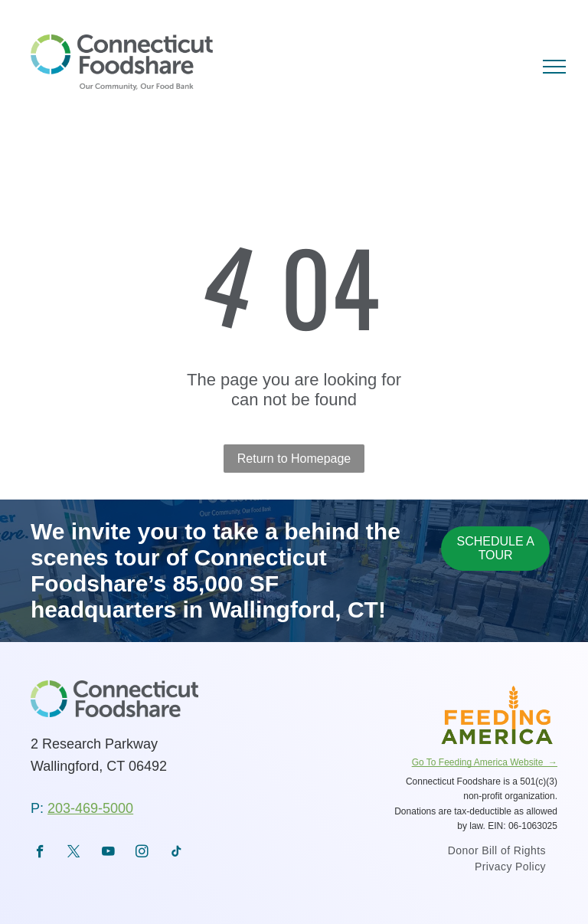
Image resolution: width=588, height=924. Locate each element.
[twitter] (74, 854)
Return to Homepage (294, 459)
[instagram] (142, 854)
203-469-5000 (90, 808)
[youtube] (108, 854)
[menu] (554, 67)
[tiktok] (176, 854)
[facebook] (40, 854)
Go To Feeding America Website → (485, 762)
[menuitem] (497, 852)
